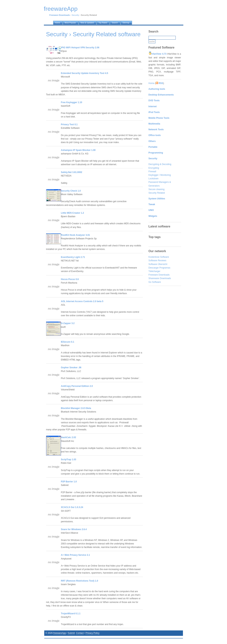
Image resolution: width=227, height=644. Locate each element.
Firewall (152, 171)
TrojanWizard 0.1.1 (71, 614)
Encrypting (154, 168)
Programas (165, 268)
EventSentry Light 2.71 (73, 257)
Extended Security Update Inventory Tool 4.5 (85, 73)
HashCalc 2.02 (69, 437)
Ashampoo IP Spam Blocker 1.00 (78, 150)
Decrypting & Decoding (160, 164)
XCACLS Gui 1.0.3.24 (72, 507)
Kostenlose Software (159, 257)
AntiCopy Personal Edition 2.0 (77, 386)
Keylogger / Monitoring (160, 175)
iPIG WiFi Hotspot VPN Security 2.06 (80, 48)
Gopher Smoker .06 (71, 368)
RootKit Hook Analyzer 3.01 (75, 235)
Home (152, 83)
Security (75, 15)
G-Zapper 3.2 (68, 323)
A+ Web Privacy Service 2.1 (75, 555)
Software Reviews (157, 260)
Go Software (155, 282)
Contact (80, 633)
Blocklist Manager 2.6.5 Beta (76, 408)
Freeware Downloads (159, 275)
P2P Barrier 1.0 (69, 482)
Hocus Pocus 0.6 (70, 279)
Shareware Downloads (160, 278)
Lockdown (154, 179)
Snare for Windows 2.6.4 (74, 529)
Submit (71, 633)
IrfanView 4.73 (159, 54)
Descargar (154, 268)
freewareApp (60, 633)
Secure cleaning (157, 189)
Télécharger (154, 271)
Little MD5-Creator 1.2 (73, 213)
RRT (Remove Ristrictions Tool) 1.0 (80, 581)
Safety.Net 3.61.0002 (72, 172)
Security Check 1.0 (71, 191)
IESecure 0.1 (68, 342)
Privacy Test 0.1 (69, 124)
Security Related (157, 193)
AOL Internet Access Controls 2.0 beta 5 (82, 301)
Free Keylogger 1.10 (72, 102)
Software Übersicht (158, 264)
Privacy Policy (92, 633)
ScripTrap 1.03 (69, 459)
